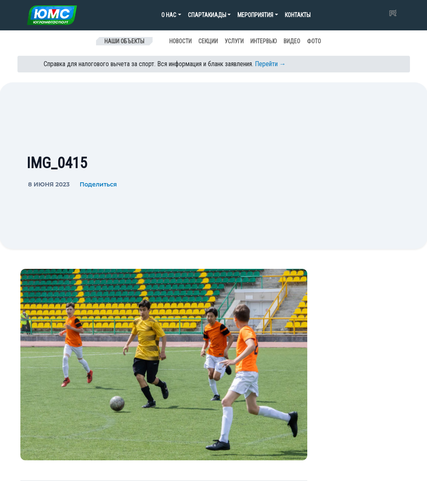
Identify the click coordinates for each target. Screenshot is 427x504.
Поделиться (98, 184)
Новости (180, 41)
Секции (208, 41)
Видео (292, 41)
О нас (169, 15)
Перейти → (270, 64)
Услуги (234, 41)
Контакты (298, 15)
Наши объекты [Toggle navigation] (124, 41)
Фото (314, 41)
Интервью (264, 41)
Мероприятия (255, 15)
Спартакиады (207, 15)
